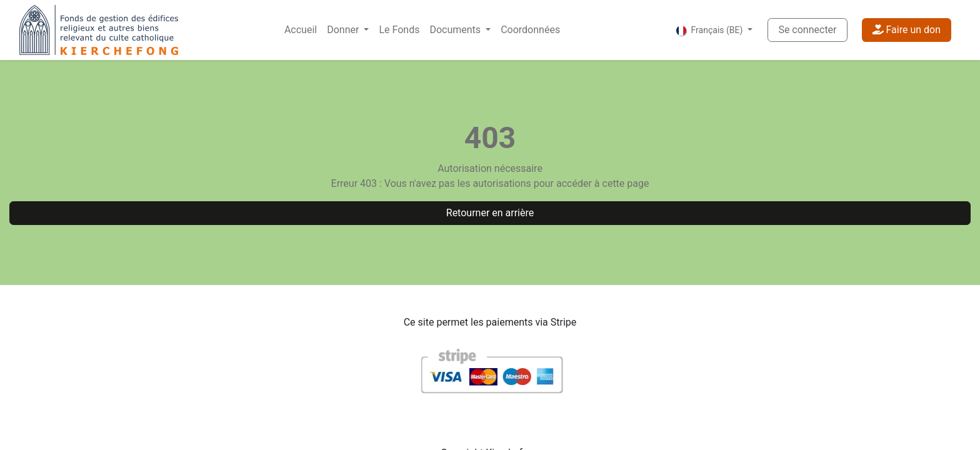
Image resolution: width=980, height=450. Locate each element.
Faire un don (907, 30)
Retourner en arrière (490, 213)
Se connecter (807, 30)
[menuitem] (301, 30)
